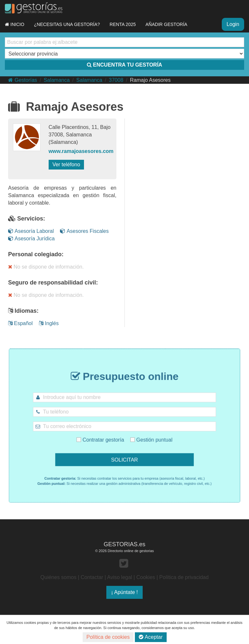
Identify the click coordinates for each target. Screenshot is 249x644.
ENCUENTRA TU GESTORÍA (124, 65)
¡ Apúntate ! (124, 592)
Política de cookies (108, 637)
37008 (116, 80)
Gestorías (23, 80)
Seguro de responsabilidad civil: (53, 283)
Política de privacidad (184, 577)
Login (233, 24)
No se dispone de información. (46, 267)
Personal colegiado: (36, 254)
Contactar (92, 577)
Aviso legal (119, 577)
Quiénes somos (59, 577)
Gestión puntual (145, 436)
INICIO (15, 24)
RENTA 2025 (123, 24)
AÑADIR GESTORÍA (166, 24)
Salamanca (57, 80)
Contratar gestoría (106, 436)
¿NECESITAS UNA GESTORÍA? (67, 24)
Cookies (146, 577)
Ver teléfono (66, 164)
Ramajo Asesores (150, 80)
